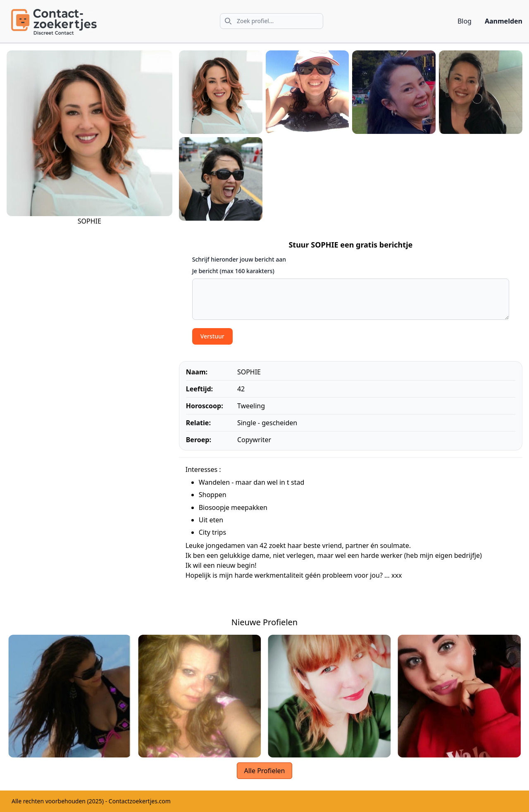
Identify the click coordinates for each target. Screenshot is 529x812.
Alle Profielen (264, 771)
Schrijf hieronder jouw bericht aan (239, 259)
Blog (465, 21)
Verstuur (212, 336)
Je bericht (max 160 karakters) (233, 271)
